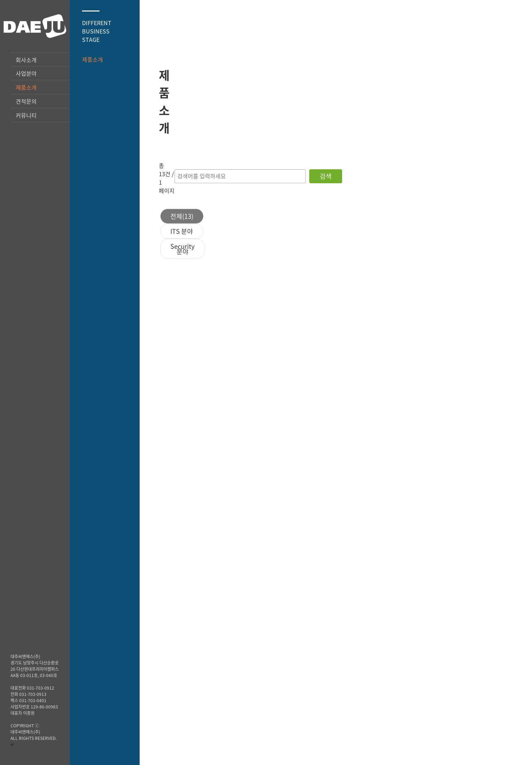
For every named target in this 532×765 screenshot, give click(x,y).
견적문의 (26, 101)
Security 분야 (360, 147)
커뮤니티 (26, 115)
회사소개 (26, 60)
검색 (451, 115)
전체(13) (258, 147)
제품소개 (26, 87)
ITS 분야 (305, 147)
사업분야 (26, 73)
